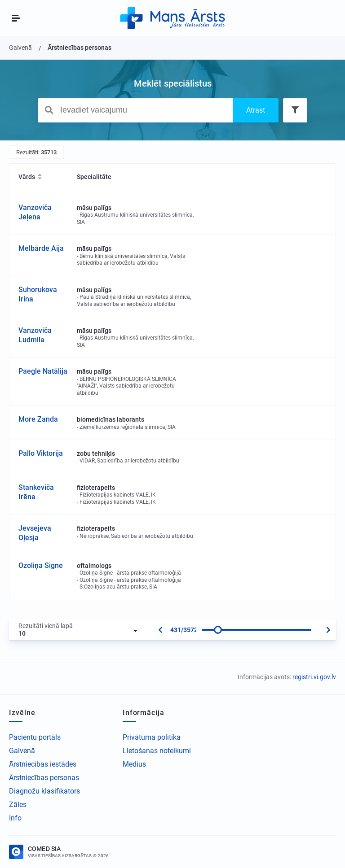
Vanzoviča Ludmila (35, 335)
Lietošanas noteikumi (157, 751)
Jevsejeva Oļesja (35, 533)
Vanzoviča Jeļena (35, 212)
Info (15, 818)
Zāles (18, 805)
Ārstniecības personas (44, 778)
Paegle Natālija (43, 371)
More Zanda (38, 419)
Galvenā (22, 751)
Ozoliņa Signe (41, 565)
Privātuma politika (152, 737)
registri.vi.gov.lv (314, 677)
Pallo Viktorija (41, 453)
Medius (134, 764)
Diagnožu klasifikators (44, 791)
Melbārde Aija (41, 248)
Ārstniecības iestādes (43, 764)
